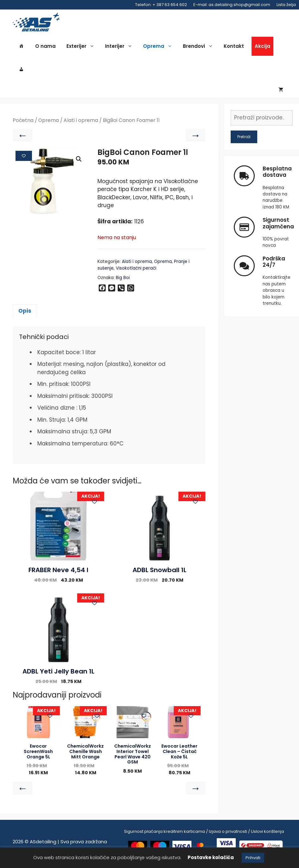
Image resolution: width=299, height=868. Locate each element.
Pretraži (244, 141)
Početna (23, 125)
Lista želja (286, 5)
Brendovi (199, 48)
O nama (45, 48)
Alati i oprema (81, 125)
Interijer (120, 48)
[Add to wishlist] (24, 160)
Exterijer (82, 48)
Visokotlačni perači (136, 273)
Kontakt (234, 48)
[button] (79, 164)
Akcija (262, 48)
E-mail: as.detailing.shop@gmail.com (232, 5)
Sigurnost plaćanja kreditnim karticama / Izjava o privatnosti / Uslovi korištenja (204, 836)
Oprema (159, 48)
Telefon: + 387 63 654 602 (161, 5)
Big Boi (123, 282)
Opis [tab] (25, 315)
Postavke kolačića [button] (211, 857)
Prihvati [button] (253, 858)
